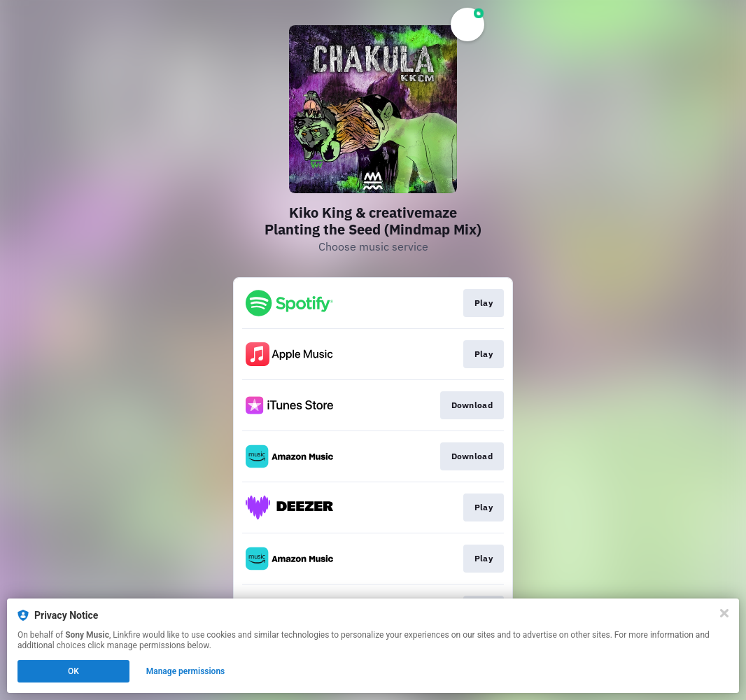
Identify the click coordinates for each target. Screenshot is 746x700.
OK (73, 671)
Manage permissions (186, 671)
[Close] (724, 613)
